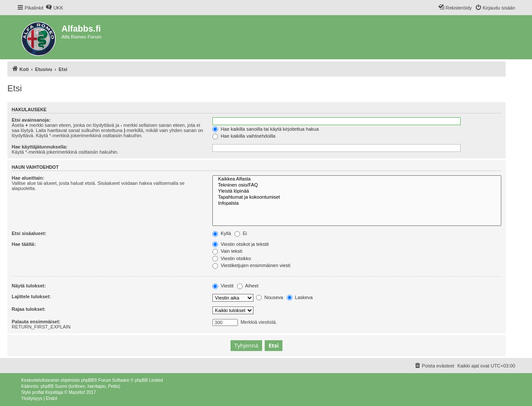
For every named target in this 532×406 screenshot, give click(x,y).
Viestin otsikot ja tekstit (240, 244)
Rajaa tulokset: (29, 309)
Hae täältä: (24, 244)
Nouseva (269, 297)
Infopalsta (357, 203)
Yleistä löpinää (357, 191)
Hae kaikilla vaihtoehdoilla (244, 136)
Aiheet (248, 286)
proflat (38, 392)
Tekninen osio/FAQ (357, 185)
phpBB (87, 380)
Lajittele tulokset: (31, 296)
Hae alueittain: (28, 178)
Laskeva (300, 297)
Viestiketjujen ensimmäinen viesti (251, 265)
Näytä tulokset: (29, 286)
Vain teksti (227, 251)
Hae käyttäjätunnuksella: (40, 147)
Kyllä (222, 233)
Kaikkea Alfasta (357, 179)
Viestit (223, 286)
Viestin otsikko (232, 258)
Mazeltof (77, 392)
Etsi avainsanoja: (31, 120)
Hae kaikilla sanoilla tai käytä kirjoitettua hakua (266, 129)
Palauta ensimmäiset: (36, 322)
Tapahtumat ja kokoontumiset (357, 197)
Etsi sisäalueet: (29, 233)
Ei (241, 233)
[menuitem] (54, 8)
